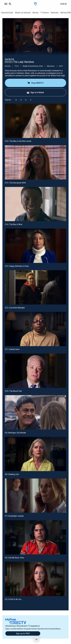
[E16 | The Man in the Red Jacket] (35, 121)
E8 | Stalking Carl (12, 474)
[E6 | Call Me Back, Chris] (35, 537)
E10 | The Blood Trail (13, 391)
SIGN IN (63, 4)
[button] (6, 4)
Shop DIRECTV (35, 83)
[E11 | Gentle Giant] (35, 329)
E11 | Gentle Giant (12, 349)
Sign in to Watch (35, 92)
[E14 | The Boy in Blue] (35, 204)
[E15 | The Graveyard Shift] (35, 162)
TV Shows (45, 13)
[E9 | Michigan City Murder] (35, 412)
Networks (55, 13)
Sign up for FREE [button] (23, 633)
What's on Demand (23, 13)
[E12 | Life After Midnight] (35, 287)
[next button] (31, 100)
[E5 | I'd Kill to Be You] (35, 579)
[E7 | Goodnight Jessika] (35, 496)
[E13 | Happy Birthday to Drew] (35, 246)
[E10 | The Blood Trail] (35, 371)
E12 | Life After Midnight (15, 308)
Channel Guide (7, 13)
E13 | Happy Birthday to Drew (17, 266)
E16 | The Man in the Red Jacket (18, 141)
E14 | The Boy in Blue (13, 224)
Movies (35, 13)
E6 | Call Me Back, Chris (14, 558)
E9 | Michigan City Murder (15, 433)
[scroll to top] (36, 639)
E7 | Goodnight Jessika (14, 516)
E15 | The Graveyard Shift (15, 183)
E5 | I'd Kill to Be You (13, 599)
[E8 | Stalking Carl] (35, 454)
